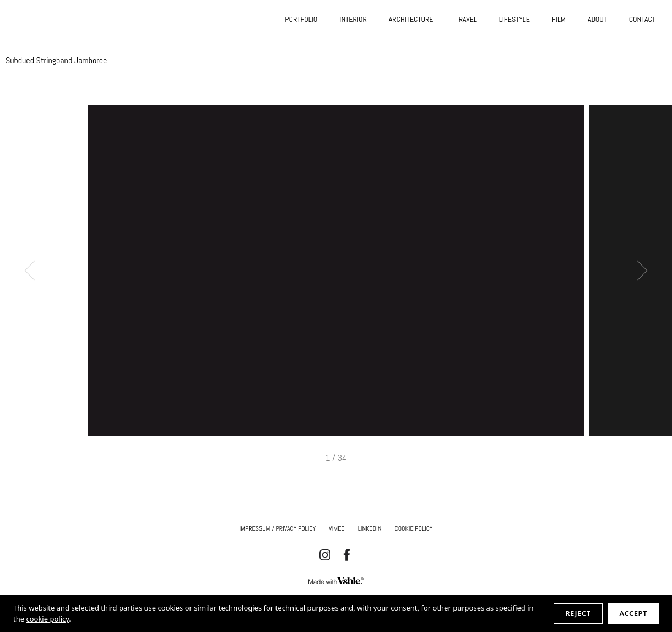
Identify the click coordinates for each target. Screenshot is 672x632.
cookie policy (47, 619)
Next (638, 271)
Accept (633, 613)
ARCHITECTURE (411, 19)
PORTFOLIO (301, 19)
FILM (559, 19)
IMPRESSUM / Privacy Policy (278, 528)
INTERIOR (353, 19)
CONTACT (642, 19)
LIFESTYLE (514, 19)
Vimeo (337, 528)
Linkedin (370, 528)
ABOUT (597, 19)
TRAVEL (466, 19)
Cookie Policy (413, 528)
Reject (578, 613)
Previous (35, 271)
